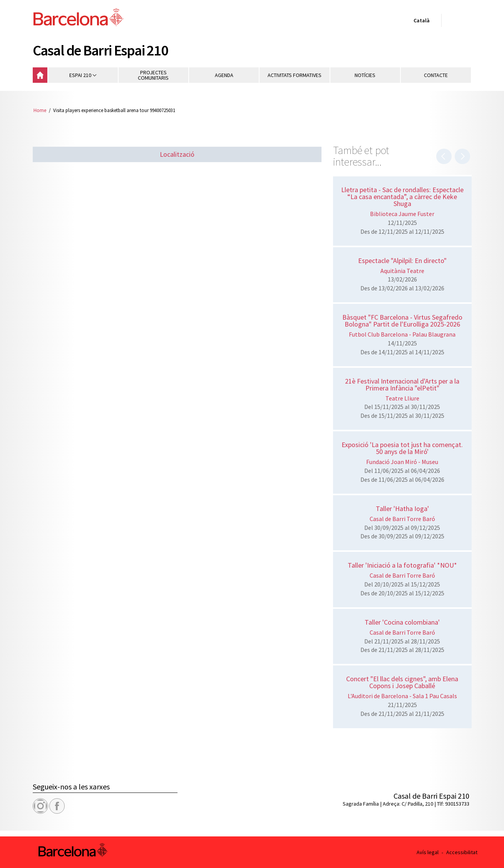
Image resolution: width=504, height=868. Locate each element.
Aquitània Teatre (402, 271)
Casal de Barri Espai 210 (100, 50)
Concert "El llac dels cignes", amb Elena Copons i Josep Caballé (402, 682)
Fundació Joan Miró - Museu (402, 462)
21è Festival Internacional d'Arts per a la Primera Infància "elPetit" (402, 385)
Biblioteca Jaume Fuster (402, 214)
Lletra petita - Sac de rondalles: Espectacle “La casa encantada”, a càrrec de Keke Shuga (402, 197)
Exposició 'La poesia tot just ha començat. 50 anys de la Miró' (402, 448)
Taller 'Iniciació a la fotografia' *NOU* (402, 565)
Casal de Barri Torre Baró (402, 519)
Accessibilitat (462, 852)
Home (40, 110)
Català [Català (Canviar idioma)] (420, 22)
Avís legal (428, 852)
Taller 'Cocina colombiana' (402, 622)
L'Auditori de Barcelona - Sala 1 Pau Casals (402, 696)
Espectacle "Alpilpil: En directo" (402, 261)
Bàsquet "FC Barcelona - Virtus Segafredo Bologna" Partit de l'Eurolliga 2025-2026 (402, 321)
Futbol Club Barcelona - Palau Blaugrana (402, 334)
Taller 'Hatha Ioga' (402, 509)
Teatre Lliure (402, 398)
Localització (177, 154)
